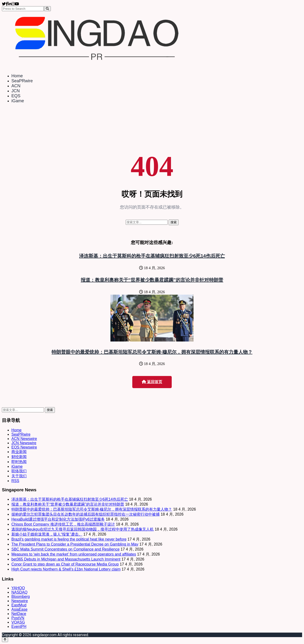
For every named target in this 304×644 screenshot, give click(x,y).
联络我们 (19, 471)
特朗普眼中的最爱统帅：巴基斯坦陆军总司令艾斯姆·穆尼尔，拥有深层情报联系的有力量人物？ (152, 352)
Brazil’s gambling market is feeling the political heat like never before (69, 539)
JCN (16, 91)
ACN (16, 86)
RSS (15, 481)
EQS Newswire (24, 447)
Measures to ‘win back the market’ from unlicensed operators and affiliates (74, 554)
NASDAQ (19, 592)
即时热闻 (19, 462)
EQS (16, 96)
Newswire (20, 601)
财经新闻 (19, 457)
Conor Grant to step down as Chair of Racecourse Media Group (65, 564)
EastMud (19, 605)
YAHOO (18, 588)
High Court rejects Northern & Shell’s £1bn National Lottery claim (66, 569)
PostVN (18, 618)
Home (17, 76)
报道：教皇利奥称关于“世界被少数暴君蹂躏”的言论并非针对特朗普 (152, 280)
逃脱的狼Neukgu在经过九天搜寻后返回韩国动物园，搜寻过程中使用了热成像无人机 (83, 529)
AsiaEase (19, 609)
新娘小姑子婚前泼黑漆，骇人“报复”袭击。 (47, 534)
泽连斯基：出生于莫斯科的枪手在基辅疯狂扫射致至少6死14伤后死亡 (152, 256)
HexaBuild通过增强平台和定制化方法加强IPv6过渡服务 (58, 519)
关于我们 (19, 476)
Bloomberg (21, 597)
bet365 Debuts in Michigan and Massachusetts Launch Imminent (66, 559)
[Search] (47, 9)
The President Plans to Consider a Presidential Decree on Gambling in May (75, 544)
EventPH (19, 627)
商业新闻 (19, 452)
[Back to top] (5, 640)
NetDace (19, 614)
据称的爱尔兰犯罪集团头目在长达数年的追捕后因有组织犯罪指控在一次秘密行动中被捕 (85, 514)
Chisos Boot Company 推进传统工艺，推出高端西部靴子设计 (63, 524)
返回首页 (152, 382)
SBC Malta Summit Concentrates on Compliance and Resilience (65, 549)
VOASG (18, 622)
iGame (18, 101)
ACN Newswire (24, 439)
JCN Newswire (24, 443)
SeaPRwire (22, 81)
